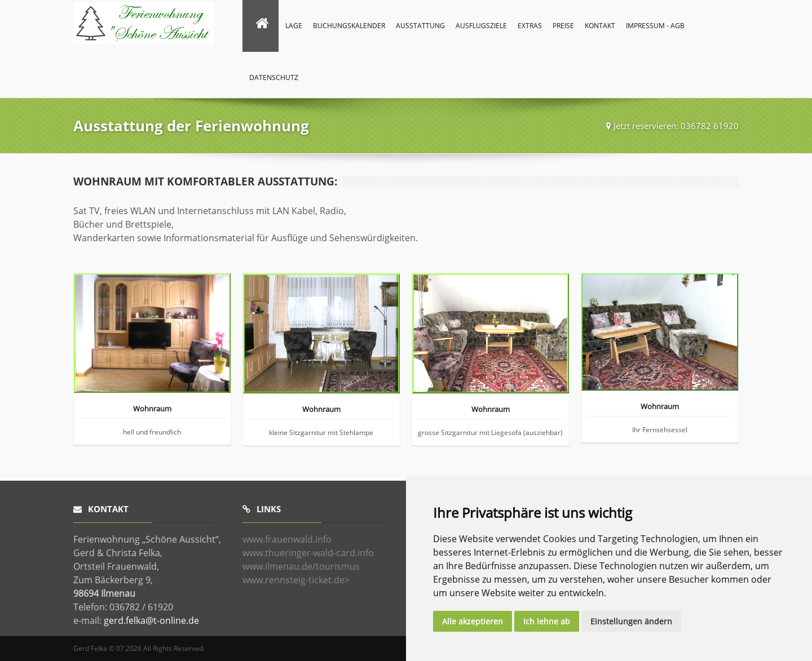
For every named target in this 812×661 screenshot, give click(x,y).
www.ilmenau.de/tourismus (301, 566)
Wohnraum (152, 409)
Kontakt (600, 26)
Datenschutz (274, 77)
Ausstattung (420, 26)
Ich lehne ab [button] (547, 621)
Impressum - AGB (655, 26)
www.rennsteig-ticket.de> (296, 580)
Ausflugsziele (481, 26)
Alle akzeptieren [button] (473, 621)
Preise (563, 26)
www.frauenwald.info (287, 539)
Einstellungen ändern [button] (631, 621)
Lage (294, 26)
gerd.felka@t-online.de (151, 620)
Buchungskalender (349, 26)
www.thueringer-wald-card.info (308, 553)
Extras (530, 26)
